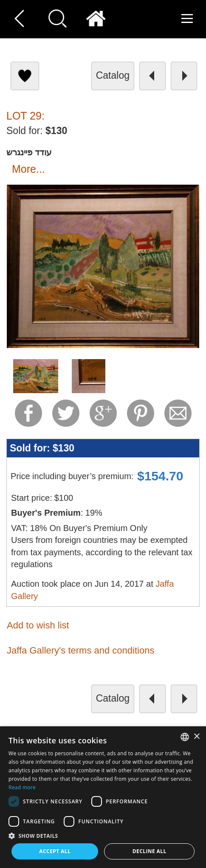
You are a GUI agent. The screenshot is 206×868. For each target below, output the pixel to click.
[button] (103, 835)
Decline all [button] (150, 851)
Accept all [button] (55, 851)
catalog (113, 75)
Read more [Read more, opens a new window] (22, 787)
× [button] (196, 737)
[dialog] (103, 797)
